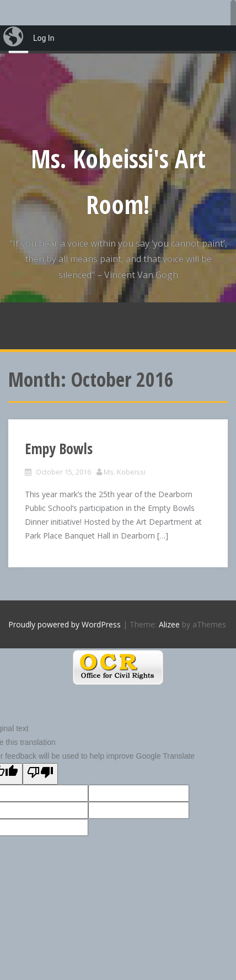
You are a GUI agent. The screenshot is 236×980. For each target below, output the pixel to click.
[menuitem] (14, 38)
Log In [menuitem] (44, 38)
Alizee (169, 624)
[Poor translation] (40, 774)
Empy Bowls (59, 449)
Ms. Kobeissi (125, 472)
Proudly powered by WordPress (65, 624)
